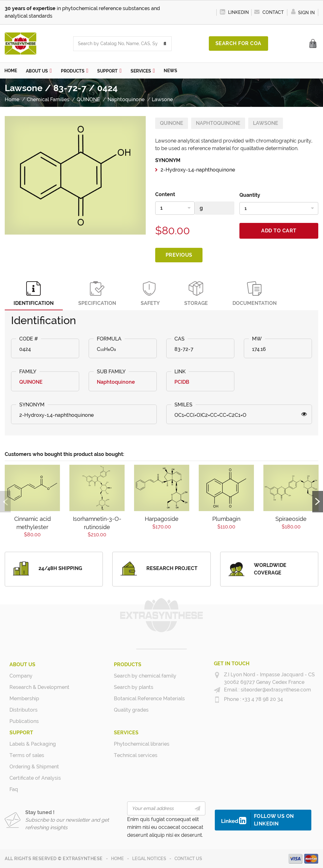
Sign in (303, 13)
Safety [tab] (153, 293)
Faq (14, 789)
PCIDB (182, 382)
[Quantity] (279, 208)
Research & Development (33, 687)
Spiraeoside (291, 519)
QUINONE (172, 123)
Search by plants (134, 687)
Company (21, 676)
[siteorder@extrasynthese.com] (217, 690)
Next (318, 501)
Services (126, 732)
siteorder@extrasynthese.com (275, 689)
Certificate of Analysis (33, 778)
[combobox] (116, 44)
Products (128, 664)
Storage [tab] (200, 293)
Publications (24, 721)
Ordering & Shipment (33, 766)
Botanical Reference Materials (138, 698)
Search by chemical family (138, 676)
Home (117, 858)
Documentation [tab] (259, 293)
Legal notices (149, 858)
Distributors (23, 710)
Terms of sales (27, 755)
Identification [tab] (34, 293)
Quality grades (131, 710)
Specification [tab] (99, 293)
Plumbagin (226, 519)
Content (165, 194)
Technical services (136, 755)
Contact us (188, 858)
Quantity (250, 195)
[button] (39, 70)
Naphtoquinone (218, 123)
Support (21, 732)
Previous (179, 255)
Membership (24, 698)
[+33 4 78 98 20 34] (217, 699)
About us (22, 664)
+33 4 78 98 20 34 (262, 699)
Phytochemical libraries (138, 744)
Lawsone (266, 123)
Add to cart (279, 230)
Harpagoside (162, 519)
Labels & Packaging (33, 744)
